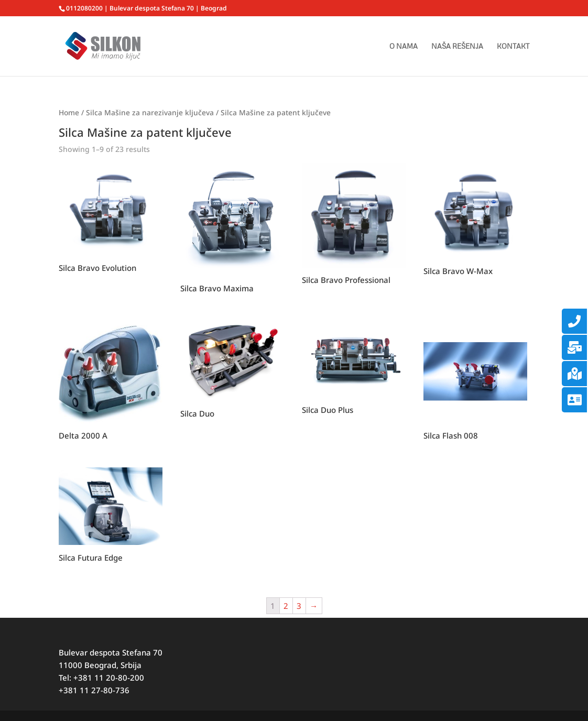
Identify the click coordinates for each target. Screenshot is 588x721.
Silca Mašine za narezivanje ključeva (150, 112)
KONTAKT (513, 46)
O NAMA (404, 46)
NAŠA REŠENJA (457, 46)
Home (69, 112)
